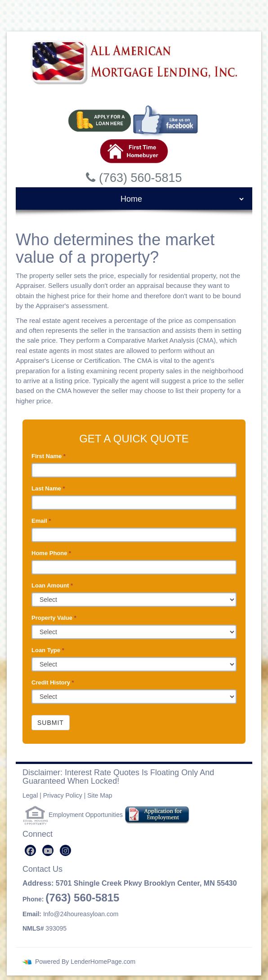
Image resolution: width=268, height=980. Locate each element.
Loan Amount (52, 585)
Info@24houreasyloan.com (81, 914)
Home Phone (51, 553)
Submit (51, 723)
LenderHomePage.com (103, 962)
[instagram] (65, 850)
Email (41, 521)
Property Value (54, 618)
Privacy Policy (63, 795)
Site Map (100, 795)
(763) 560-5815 (82, 898)
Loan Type (48, 650)
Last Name (48, 488)
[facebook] (30, 850)
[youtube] (48, 850)
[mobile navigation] (134, 199)
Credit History (53, 682)
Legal (30, 795)
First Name (49, 456)
